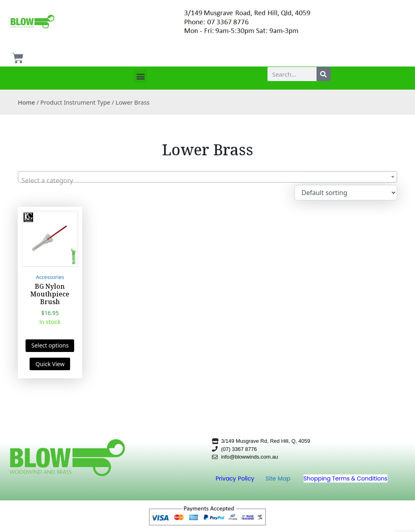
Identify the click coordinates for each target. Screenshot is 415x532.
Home (26, 102)
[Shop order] (346, 193)
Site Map (279, 478)
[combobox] (207, 177)
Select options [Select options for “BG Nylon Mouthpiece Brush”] (50, 345)
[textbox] (207, 180)
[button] (140, 76)
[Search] (324, 74)
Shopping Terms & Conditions (345, 478)
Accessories (50, 277)
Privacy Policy (236, 478)
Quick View (50, 364)
